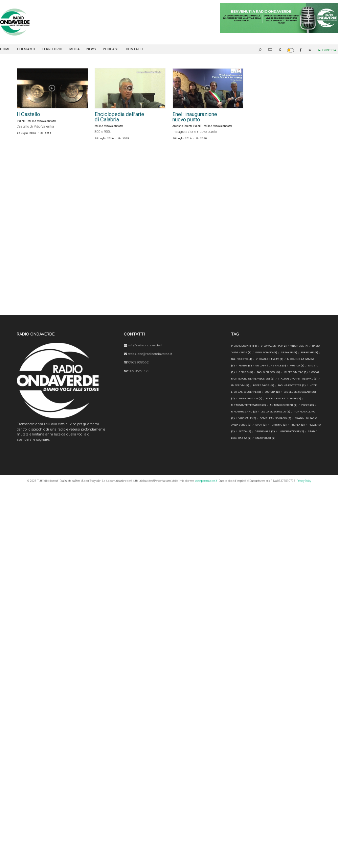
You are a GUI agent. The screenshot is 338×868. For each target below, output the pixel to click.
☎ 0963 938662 (137, 362)
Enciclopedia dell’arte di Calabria (121, 117)
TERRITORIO (52, 49)
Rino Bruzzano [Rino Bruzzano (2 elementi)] (244, 412)
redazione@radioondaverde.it (148, 354)
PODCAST (111, 49)
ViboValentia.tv (46, 121)
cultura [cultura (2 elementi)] (289, 392)
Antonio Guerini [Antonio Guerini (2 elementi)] (283, 405)
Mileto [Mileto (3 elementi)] (238, 372)
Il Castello (29, 114)
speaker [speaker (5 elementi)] (289, 353)
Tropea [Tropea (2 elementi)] (297, 425)
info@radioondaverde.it (144, 345)
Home (5, 49)
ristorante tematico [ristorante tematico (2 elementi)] (248, 405)
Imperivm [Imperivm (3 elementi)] (259, 385)
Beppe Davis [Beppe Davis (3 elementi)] (282, 385)
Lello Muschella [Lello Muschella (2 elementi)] (275, 412)
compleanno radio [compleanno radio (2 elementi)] (275, 418)
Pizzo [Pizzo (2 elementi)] (307, 405)
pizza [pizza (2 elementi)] (245, 432)
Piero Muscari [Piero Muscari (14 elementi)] (244, 346)
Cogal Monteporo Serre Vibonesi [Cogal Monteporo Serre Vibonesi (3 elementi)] (265, 379)
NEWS (91, 49)
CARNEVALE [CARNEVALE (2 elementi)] (265, 432)
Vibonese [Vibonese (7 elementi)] (299, 346)
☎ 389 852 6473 (137, 371)
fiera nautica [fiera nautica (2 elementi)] (265, 399)
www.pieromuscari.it (206, 481)
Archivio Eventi (182, 126)
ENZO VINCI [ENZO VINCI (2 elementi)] (265, 438)
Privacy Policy (304, 481)
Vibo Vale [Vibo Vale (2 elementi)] (247, 418)
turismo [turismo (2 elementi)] (278, 425)
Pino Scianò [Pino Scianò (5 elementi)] (266, 353)
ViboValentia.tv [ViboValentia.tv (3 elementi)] (277, 359)
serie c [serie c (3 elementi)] (257, 372)
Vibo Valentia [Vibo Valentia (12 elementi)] (274, 346)
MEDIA (75, 49)
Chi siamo (26, 49)
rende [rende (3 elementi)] (255, 366)
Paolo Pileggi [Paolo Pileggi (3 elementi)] (279, 372)
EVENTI (22, 121)
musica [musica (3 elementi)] (307, 366)
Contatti (135, 49)
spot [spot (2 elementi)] (261, 425)
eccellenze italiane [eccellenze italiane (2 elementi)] (299, 399)
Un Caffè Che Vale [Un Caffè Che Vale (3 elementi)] (281, 366)
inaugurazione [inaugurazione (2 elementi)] (291, 432)
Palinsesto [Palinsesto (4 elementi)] (249, 359)
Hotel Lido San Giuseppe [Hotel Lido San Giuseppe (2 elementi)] (258, 392)
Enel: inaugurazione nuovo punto (196, 117)
